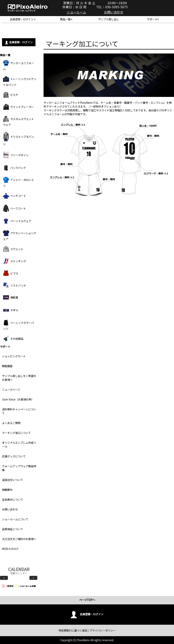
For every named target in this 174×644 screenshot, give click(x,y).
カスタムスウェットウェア (18, 121)
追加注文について (13, 480)
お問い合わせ (114, 12)
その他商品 (13, 339)
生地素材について (13, 500)
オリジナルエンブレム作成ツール (19, 445)
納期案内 (7, 490)
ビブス (11, 273)
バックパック (14, 168)
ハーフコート (14, 208)
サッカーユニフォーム (18, 65)
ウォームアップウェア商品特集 (19, 468)
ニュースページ (11, 390)
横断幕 (11, 297)
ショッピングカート (14, 356)
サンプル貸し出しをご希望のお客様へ (19, 378)
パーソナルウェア (17, 221)
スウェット (13, 249)
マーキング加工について (16, 433)
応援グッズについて (14, 456)
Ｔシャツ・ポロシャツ (18, 182)
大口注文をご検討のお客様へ (19, 539)
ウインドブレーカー (18, 107)
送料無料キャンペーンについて (19, 411)
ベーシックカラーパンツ (18, 325)
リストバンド (15, 285)
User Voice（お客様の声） (18, 399)
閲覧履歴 (7, 366)
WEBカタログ (10, 549)
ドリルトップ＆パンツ (19, 139)
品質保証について (13, 529)
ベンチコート (15, 196)
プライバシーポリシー (103, 630)
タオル (11, 310)
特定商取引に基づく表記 (73, 630)
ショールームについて (15, 519)
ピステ (11, 95)
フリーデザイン (16, 155)
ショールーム (76, 12)
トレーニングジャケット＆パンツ (20, 81)
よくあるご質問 (11, 423)
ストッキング (15, 261)
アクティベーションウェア (20, 235)
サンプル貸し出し (109, 19)
